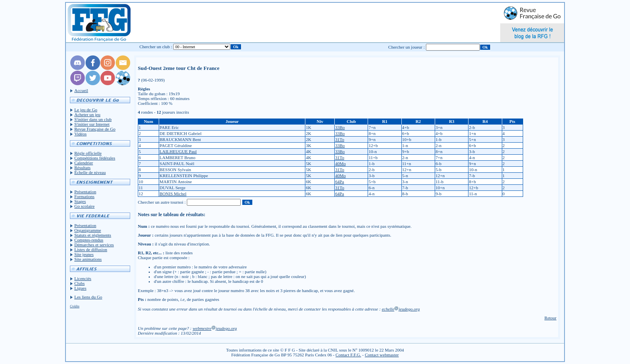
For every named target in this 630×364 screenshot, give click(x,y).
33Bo (340, 127)
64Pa (340, 182)
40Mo (340, 164)
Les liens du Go (88, 297)
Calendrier (84, 163)
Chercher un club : (156, 47)
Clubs (80, 283)
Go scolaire (84, 206)
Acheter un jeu (87, 115)
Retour (550, 318)
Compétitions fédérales (95, 158)
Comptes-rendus (89, 240)
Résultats (82, 168)
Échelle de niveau (90, 172)
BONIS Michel (173, 194)
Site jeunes (84, 254)
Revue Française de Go (95, 129)
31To (340, 139)
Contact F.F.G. (348, 355)
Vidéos (81, 134)
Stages (80, 201)
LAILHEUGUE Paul (178, 151)
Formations (84, 196)
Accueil (81, 90)
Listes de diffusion (91, 249)
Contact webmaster (382, 355)
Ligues (80, 288)
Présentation (85, 192)
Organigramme (88, 230)
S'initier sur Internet (92, 124)
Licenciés (83, 278)
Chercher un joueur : (406, 47)
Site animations (88, 259)
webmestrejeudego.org (215, 328)
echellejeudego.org (401, 309)
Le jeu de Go (86, 110)
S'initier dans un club (93, 119)
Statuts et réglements (93, 235)
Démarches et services (94, 245)
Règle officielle (88, 153)
